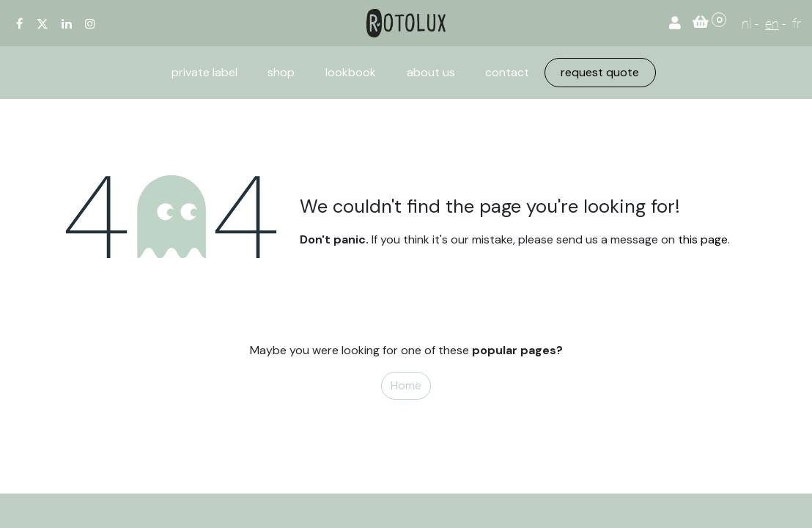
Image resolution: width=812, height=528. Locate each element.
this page (703, 239)
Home (406, 385)
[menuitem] (204, 73)
